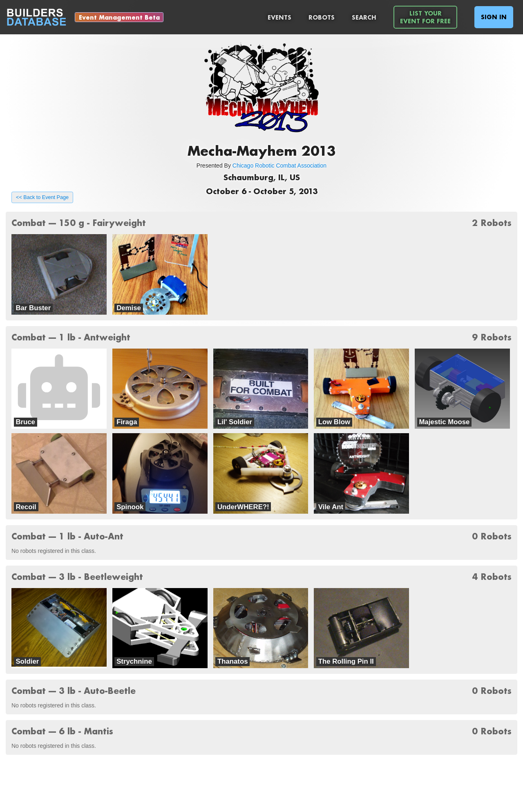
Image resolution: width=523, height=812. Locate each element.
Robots (322, 17)
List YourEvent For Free (425, 17)
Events (279, 17)
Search (364, 17)
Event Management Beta (119, 17)
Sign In (494, 17)
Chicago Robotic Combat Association (279, 166)
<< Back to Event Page (42, 197)
